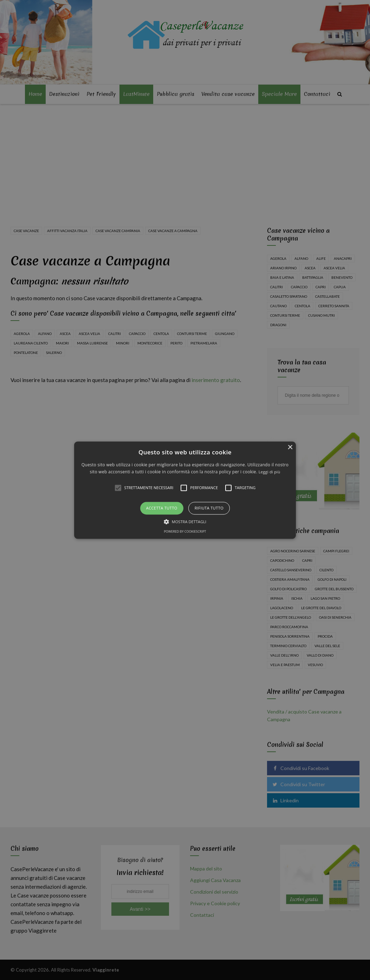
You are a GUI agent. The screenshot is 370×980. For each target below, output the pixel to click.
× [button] (290, 448)
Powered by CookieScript (185, 531)
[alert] (185, 490)
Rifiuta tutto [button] (209, 508)
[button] (185, 490)
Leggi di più (270, 472)
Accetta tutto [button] (162, 508)
